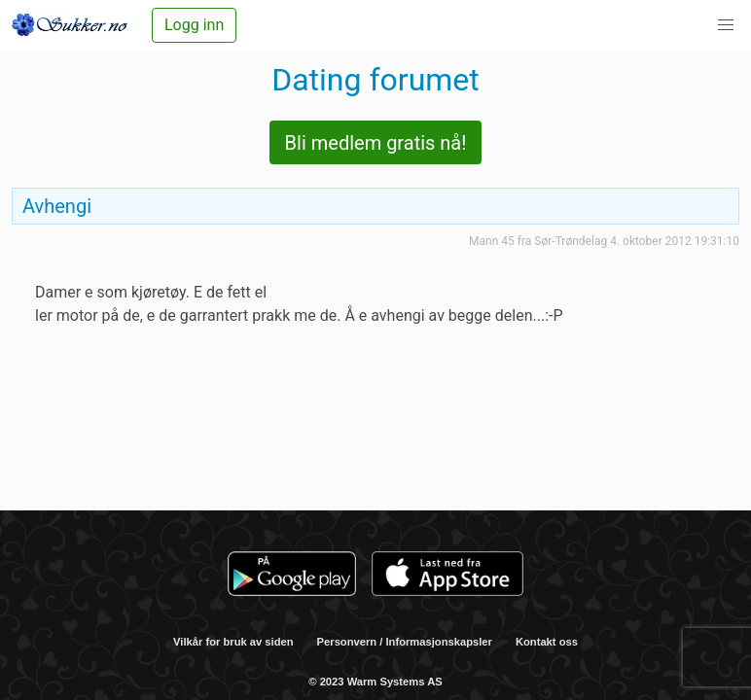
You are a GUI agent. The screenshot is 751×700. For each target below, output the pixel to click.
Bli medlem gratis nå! (376, 143)
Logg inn (194, 25)
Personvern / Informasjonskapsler (405, 642)
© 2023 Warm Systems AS (375, 682)
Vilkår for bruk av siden (233, 642)
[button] (726, 25)
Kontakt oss (547, 642)
